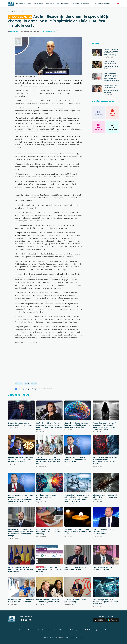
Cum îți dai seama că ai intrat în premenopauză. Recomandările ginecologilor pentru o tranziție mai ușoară (111, 53)
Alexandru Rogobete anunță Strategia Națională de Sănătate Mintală (104, 532)
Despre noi (23, 630)
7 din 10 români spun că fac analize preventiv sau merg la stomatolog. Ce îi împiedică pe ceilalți (48, 460)
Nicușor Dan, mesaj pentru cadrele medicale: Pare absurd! (21, 424)
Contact (87, 630)
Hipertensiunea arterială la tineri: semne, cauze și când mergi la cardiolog (49, 532)
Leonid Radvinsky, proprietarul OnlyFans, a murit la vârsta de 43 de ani (78, 532)
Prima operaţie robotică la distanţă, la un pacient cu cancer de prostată (105, 602)
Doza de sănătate (21, 12)
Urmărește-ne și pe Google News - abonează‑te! (35, 389)
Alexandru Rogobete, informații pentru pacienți (77, 601)
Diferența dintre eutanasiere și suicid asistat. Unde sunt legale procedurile (105, 497)
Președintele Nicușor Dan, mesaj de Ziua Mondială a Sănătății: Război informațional (21, 459)
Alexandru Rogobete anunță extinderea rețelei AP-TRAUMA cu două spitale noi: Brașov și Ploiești (21, 533)
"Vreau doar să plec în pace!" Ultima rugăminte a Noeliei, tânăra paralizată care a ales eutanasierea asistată (104, 426)
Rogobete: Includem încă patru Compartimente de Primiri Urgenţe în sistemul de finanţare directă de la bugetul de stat (21, 498)
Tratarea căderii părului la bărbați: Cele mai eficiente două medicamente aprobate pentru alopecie (111, 89)
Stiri (29, 12)
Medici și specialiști (33, 630)
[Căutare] (118, 4)
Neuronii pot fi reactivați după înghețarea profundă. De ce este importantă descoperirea (77, 425)
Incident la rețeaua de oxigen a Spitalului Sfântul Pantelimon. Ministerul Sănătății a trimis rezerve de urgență (77, 498)
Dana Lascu (14, 31)
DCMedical (11, 12)
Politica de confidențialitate (49, 630)
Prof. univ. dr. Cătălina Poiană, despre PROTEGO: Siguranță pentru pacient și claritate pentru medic (49, 426)
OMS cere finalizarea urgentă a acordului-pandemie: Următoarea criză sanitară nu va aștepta (106, 460)
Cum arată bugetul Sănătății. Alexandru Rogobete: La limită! (49, 601)
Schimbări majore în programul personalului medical (76, 568)
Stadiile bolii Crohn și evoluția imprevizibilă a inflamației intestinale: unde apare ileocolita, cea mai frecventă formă (111, 77)
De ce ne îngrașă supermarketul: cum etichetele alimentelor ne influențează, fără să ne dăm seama (111, 65)
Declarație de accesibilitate (100, 630)
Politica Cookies (64, 630)
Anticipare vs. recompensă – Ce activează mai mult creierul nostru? (49, 497)
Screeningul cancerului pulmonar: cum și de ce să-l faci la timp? (21, 601)
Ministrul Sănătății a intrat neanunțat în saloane (103, 568)
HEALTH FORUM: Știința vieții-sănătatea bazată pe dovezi (49, 569)
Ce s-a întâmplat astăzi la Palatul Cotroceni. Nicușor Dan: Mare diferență (21, 569)
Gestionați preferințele (77, 630)
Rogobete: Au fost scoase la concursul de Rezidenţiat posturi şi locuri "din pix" (77, 459)
